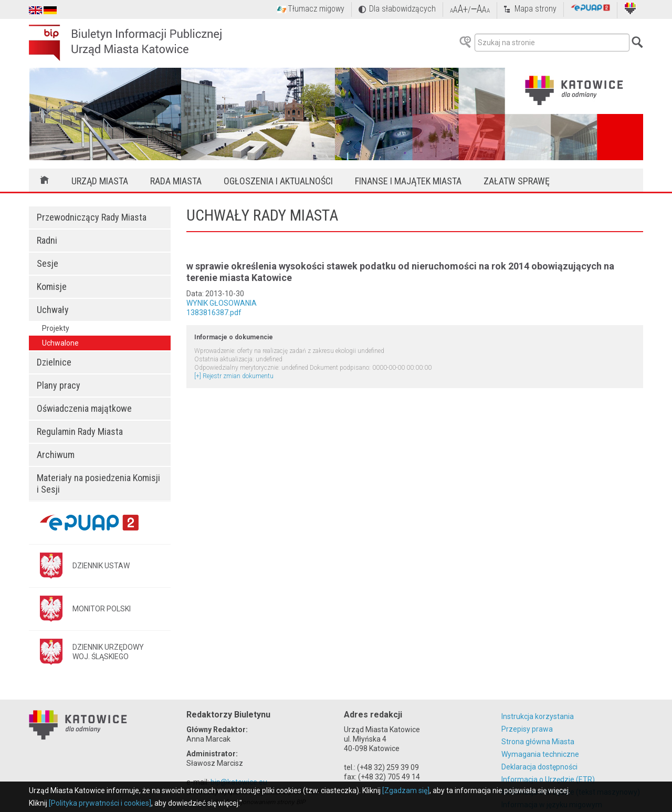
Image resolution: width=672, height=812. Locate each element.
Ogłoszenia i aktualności (278, 181)
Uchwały (53, 310)
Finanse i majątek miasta (408, 181)
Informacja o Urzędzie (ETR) (548, 779)
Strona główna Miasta (538, 742)
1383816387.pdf (214, 313)
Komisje (52, 287)
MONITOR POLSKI (102, 609)
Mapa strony (535, 9)
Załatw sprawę (517, 181)
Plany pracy (59, 385)
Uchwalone (60, 343)
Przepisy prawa (527, 729)
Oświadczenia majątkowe (84, 408)
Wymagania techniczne (540, 754)
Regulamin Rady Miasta (80, 431)
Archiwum (56, 455)
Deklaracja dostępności (539, 767)
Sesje (48, 263)
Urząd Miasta (100, 181)
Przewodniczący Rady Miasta (92, 217)
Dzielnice (54, 362)
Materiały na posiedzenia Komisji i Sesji (98, 483)
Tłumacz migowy (316, 9)
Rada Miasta (176, 181)
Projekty (56, 328)
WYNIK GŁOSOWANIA (222, 303)
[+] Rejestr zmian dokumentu (234, 376)
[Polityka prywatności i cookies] (100, 803)
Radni (47, 240)
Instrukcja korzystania (538, 716)
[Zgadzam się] (406, 790)
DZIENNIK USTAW (101, 566)
